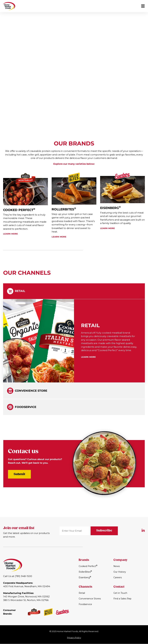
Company (120, 560)
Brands (84, 560)
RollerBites (64, 210)
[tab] (74, 292)
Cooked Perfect (19, 210)
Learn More (10, 234)
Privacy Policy (74, 638)
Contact (119, 587)
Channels (85, 587)
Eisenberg (110, 210)
